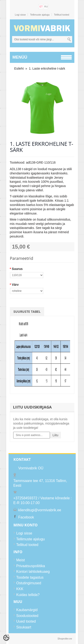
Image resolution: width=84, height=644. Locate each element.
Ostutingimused (29, 583)
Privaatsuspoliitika (31, 566)
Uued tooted (26, 621)
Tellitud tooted (62, 15)
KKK (20, 589)
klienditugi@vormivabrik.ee (40, 510)
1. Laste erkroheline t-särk (47, 69)
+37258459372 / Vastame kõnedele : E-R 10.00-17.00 (43, 501)
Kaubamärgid (27, 610)
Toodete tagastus (30, 577)
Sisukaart (24, 627)
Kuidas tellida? (28, 595)
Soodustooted (27, 616)
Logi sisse (20, 15)
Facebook (26, 517)
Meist (21, 560)
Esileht (19, 69)
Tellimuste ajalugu (40, 15)
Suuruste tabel (27, 312)
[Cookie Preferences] (6, 638)
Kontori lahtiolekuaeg (33, 572)
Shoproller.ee (65, 639)
